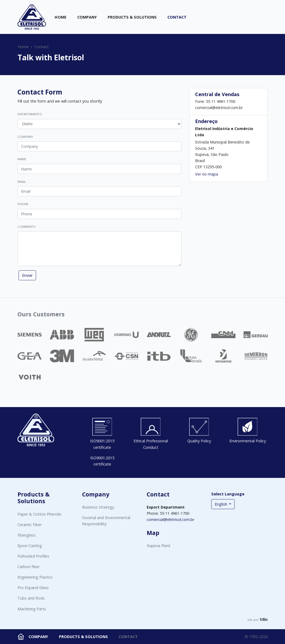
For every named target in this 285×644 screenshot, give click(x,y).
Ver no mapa (207, 174)
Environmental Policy (248, 441)
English (221, 504)
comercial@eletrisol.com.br (170, 519)
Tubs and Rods (31, 598)
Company (87, 17)
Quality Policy (199, 441)
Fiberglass (27, 535)
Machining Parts (32, 609)
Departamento (30, 114)
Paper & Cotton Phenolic (40, 514)
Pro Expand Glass (33, 588)
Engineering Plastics (35, 577)
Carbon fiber (29, 567)
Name (22, 159)
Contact (177, 17)
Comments (27, 227)
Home (61, 17)
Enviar (27, 275)
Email (22, 182)
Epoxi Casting (30, 546)
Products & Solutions (132, 17)
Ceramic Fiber (30, 525)
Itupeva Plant (159, 546)
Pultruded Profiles (33, 556)
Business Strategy (98, 507)
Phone (23, 204)
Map (153, 533)
